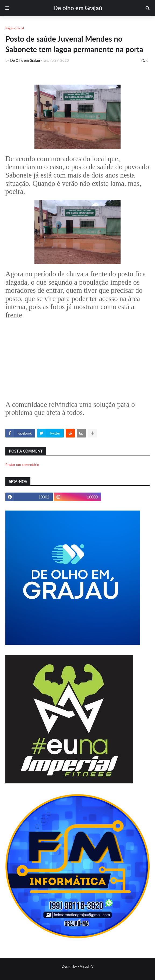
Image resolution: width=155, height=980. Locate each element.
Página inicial (15, 28)
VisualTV (87, 966)
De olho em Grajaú (78, 8)
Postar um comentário (22, 465)
